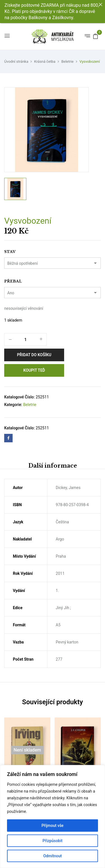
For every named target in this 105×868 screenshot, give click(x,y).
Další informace (53, 466)
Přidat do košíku (34, 355)
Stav (10, 252)
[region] (53, 817)
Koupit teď (34, 370)
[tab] (53, 466)
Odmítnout (52, 856)
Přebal (13, 281)
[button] (95, 36)
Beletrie (67, 61)
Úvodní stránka (16, 61)
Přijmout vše (53, 826)
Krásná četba (45, 61)
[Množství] (25, 340)
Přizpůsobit (53, 841)
